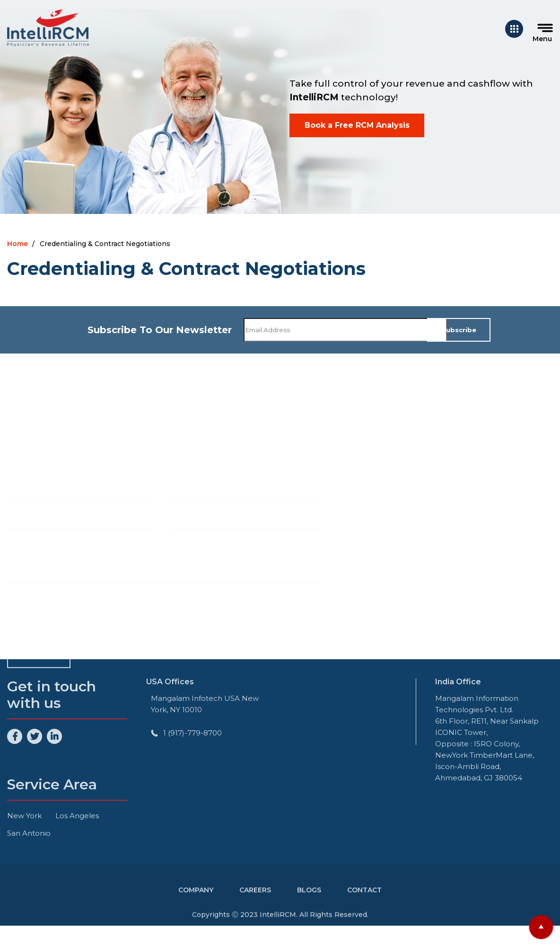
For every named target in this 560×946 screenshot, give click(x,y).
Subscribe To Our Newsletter (160, 330)
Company (196, 900)
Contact (364, 900)
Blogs (309, 900)
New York (24, 816)
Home (17, 244)
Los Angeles (77, 816)
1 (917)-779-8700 (192, 733)
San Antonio (29, 833)
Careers (255, 900)
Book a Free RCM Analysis (357, 125)
